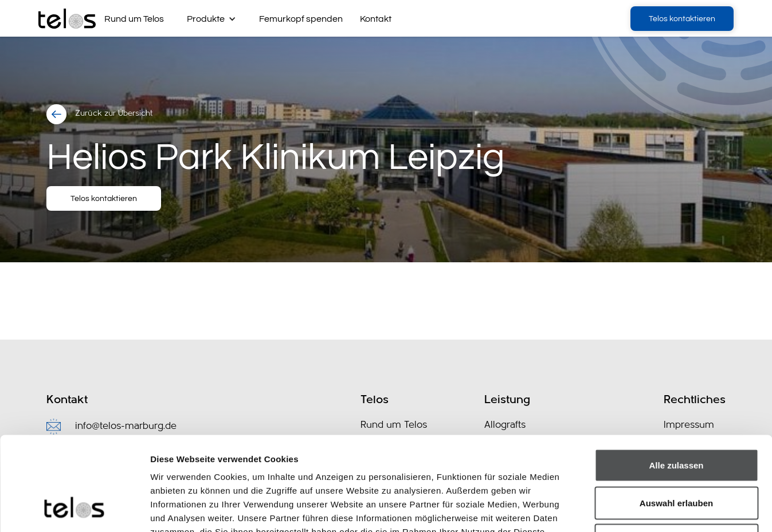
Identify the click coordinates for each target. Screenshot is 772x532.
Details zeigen (610, 509)
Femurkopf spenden (301, 19)
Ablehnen (676, 457)
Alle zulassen (676, 382)
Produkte (206, 19)
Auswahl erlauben (676, 419)
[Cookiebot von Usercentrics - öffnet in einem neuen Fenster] (74, 510)
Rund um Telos (134, 19)
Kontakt (376, 19)
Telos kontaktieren (682, 19)
